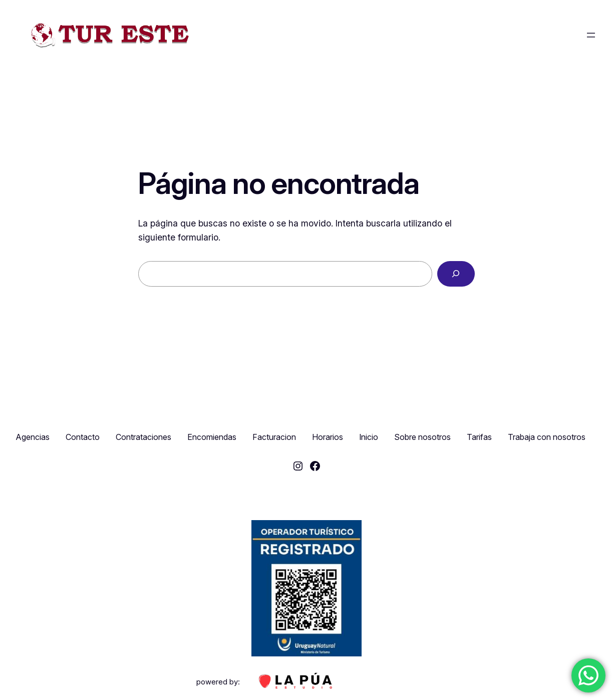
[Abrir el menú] (591, 35)
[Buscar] (456, 274)
